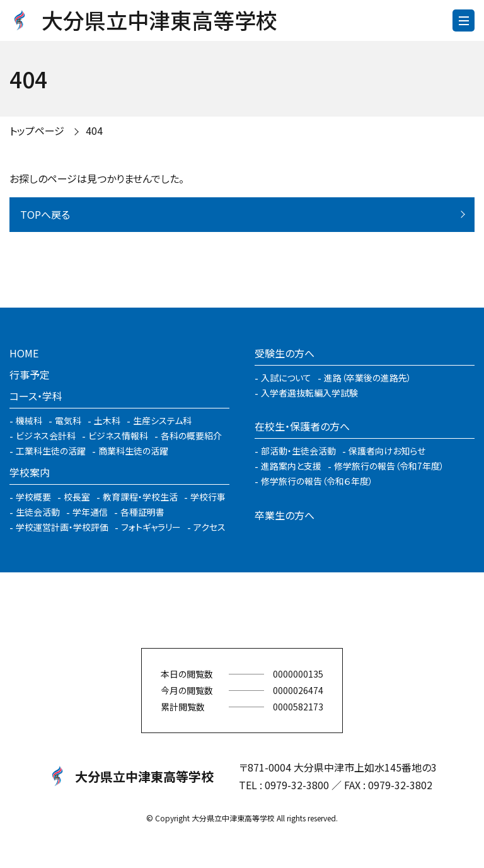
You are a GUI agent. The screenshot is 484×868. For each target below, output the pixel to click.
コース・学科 (36, 396)
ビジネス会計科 (46, 436)
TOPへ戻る (45, 214)
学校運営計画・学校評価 (62, 527)
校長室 (77, 497)
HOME (24, 353)
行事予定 (30, 374)
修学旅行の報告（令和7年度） (389, 466)
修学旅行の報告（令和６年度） (317, 481)
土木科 (107, 420)
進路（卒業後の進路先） (368, 378)
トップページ (37, 130)
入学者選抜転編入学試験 (309, 393)
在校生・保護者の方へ (302, 426)
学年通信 (90, 512)
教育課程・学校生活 (140, 497)
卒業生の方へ (285, 515)
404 (94, 130)
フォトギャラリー (151, 527)
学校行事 (208, 497)
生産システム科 (162, 420)
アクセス (210, 527)
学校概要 (33, 497)
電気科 (68, 420)
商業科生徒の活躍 (133, 451)
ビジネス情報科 (118, 436)
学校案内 (30, 472)
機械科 (29, 420)
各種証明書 (142, 512)
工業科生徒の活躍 (51, 451)
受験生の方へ (285, 353)
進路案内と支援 (291, 466)
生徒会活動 (38, 512)
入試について (286, 378)
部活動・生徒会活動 (298, 451)
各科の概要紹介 (191, 436)
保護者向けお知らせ (387, 451)
